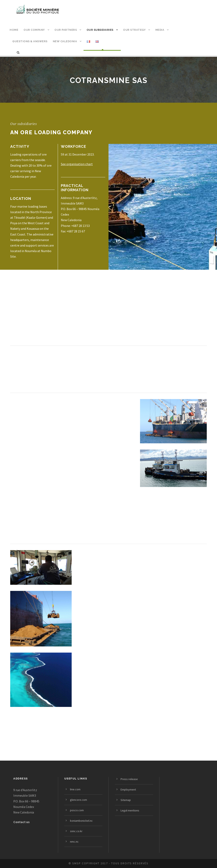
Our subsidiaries (100, 30)
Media (160, 30)
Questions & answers (30, 41)
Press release (129, 779)
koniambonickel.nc (81, 821)
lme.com (75, 789)
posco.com (77, 810)
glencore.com (79, 800)
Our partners (66, 30)
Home (14, 30)
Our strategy (134, 30)
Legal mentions (130, 810)
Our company (34, 30)
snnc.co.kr (76, 831)
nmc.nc (74, 842)
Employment (128, 790)
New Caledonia (65, 41)
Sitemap (126, 800)
